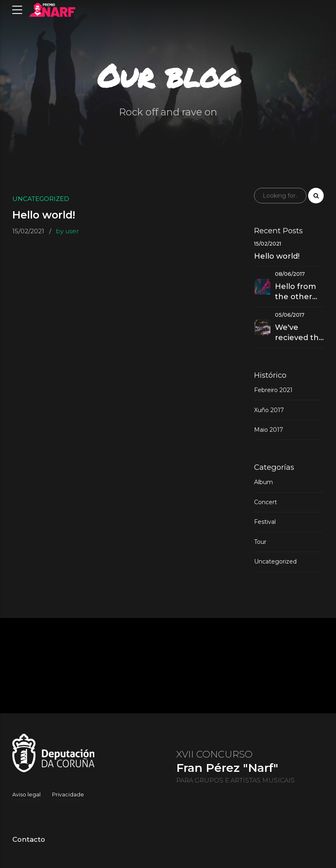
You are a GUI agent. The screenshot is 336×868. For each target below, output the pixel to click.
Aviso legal (26, 795)
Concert (266, 502)
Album (263, 482)
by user (67, 231)
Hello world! (44, 215)
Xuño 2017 (269, 410)
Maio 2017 (269, 430)
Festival (265, 522)
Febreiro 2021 (273, 390)
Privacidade (68, 795)
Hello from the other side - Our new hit (295, 292)
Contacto (29, 839)
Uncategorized (41, 199)
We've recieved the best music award (299, 333)
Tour (260, 542)
